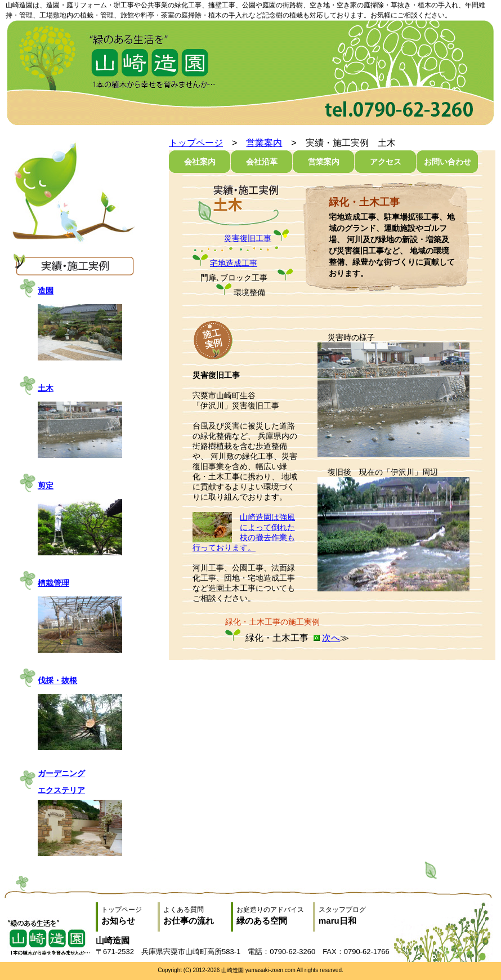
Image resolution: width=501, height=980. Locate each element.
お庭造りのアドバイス (275, 916)
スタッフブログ (352, 916)
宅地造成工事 (234, 263)
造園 (46, 291)
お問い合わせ (448, 162)
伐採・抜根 (57, 680)
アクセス (386, 162)
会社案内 (200, 162)
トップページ (196, 143)
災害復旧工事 (248, 238)
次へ (331, 638)
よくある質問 (197, 916)
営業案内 (264, 143)
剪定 (46, 485)
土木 (46, 388)
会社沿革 (262, 162)
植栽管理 (53, 583)
